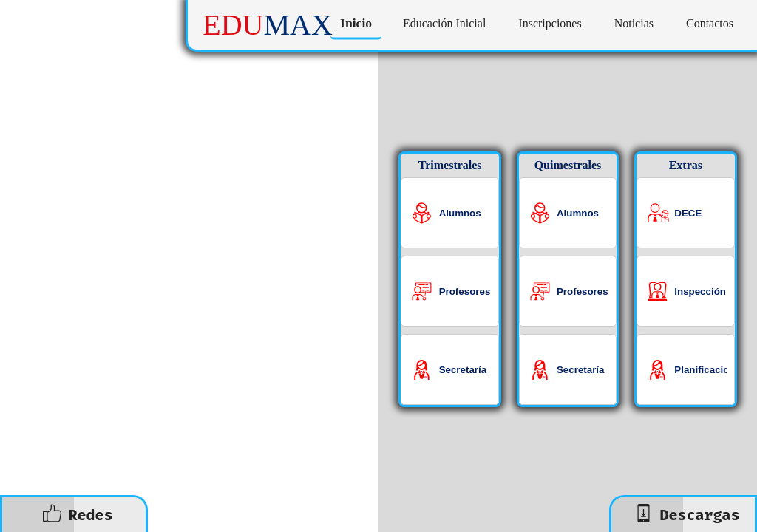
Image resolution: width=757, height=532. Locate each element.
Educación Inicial (444, 23)
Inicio (356, 23)
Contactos (710, 23)
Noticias (634, 23)
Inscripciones (550, 23)
